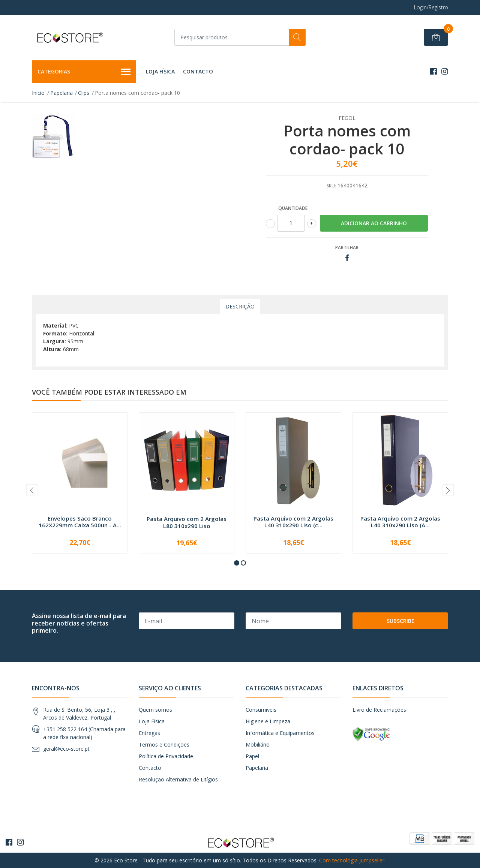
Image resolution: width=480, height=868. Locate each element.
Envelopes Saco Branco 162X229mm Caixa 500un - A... (80, 522)
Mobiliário (258, 745)
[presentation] (32, 490)
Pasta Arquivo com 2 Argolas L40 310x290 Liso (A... (400, 522)
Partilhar (347, 248)
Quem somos (155, 710)
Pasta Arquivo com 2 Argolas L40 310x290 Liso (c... (293, 522)
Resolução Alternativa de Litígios (178, 779)
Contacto (198, 71)
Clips (84, 93)
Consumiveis (261, 710)
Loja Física (160, 71)
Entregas (149, 733)
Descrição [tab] (240, 306)
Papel (252, 756)
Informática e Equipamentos (280, 733)
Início (38, 93)
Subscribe (400, 621)
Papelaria (61, 93)
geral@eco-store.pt (66, 749)
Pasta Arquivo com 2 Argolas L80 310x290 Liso (187, 522)
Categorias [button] (84, 72)
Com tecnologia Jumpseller (352, 860)
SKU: (331, 186)
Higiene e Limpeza (268, 721)
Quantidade (293, 208)
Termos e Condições (164, 745)
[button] (237, 563)
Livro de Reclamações (379, 710)
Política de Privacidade (166, 756)
